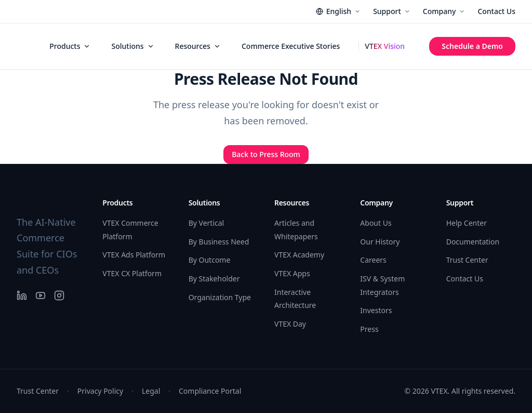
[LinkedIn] (22, 295)
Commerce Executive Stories (291, 46)
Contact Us (496, 11)
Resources (198, 46)
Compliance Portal (210, 391)
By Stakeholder (214, 279)
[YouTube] (41, 295)
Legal (151, 391)
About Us (376, 223)
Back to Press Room (266, 154)
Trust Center (467, 260)
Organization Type (220, 297)
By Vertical (207, 223)
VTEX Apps (292, 273)
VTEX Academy (299, 255)
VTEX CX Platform (132, 273)
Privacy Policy (100, 391)
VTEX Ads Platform (134, 255)
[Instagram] (59, 295)
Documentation (473, 242)
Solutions (132, 46)
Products (70, 46)
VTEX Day (290, 324)
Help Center (467, 223)
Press (369, 329)
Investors (376, 310)
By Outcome (210, 260)
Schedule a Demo (472, 46)
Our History (380, 242)
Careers (373, 260)
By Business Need (219, 242)
